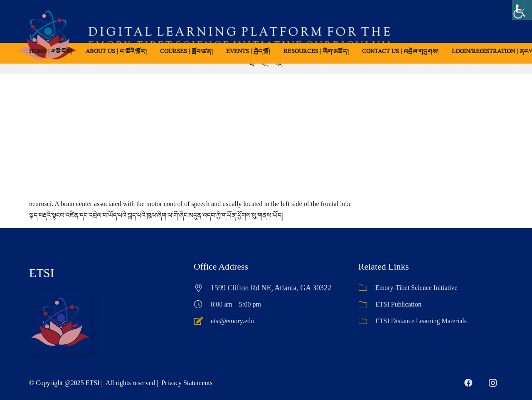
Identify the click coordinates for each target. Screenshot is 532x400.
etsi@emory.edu (232, 321)
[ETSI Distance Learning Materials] (367, 321)
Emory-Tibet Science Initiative (416, 288)
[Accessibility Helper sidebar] (522, 10)
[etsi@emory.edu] (202, 321)
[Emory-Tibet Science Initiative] (367, 288)
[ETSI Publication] (367, 304)
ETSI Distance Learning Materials (421, 321)
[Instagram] (493, 383)
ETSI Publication (398, 304)
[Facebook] (468, 383)
